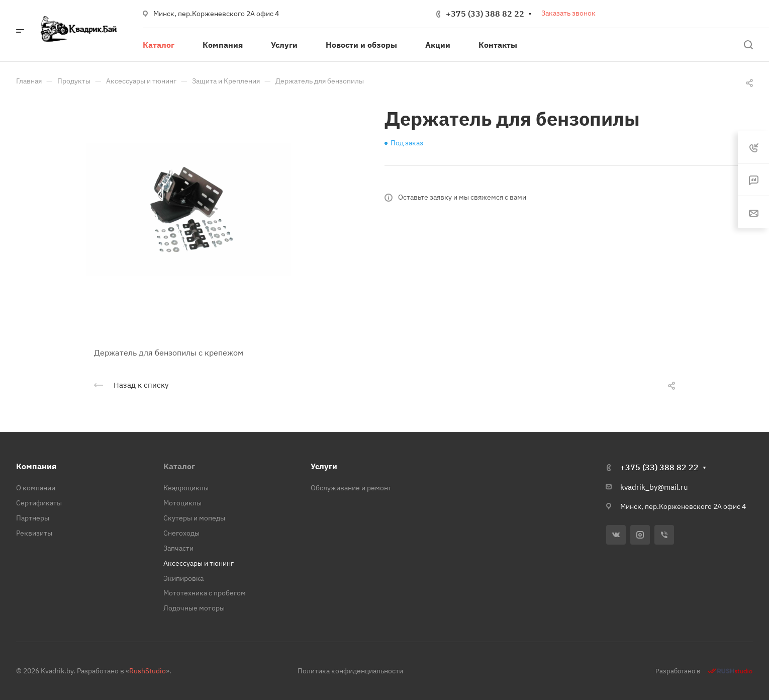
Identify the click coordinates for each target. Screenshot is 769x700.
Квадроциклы (186, 488)
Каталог (179, 466)
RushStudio (148, 671)
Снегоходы (181, 533)
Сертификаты (39, 503)
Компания (36, 466)
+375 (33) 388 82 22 (485, 14)
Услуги (324, 466)
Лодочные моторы (194, 608)
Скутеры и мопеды (194, 518)
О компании (36, 488)
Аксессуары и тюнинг (199, 563)
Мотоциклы (182, 503)
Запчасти (178, 548)
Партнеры (33, 518)
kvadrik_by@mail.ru (654, 487)
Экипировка (183, 578)
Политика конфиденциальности (350, 671)
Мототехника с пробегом (205, 593)
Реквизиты (34, 533)
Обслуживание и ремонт (351, 488)
